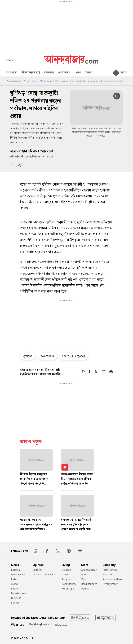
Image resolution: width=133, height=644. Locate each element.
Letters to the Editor (45, 574)
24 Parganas (46, 81)
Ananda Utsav (89, 570)
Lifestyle (66, 570)
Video (84, 579)
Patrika (85, 589)
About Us (108, 574)
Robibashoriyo (89, 584)
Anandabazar (13, 81)
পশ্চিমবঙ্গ (65, 73)
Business (16, 598)
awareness (47, 356)
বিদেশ (88, 73)
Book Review (69, 584)
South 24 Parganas (74, 356)
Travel (65, 574)
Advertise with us (112, 579)
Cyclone (28, 356)
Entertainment (19, 593)
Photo (85, 574)
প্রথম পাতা (11, 73)
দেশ (78, 73)
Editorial (37, 570)
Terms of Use (110, 570)
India (14, 579)
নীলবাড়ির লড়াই (31, 73)
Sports (15, 589)
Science (15, 603)
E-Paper (10, 60)
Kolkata (15, 570)
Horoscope (68, 589)
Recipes (66, 579)
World (14, 584)
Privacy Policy (110, 584)
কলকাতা (49, 73)
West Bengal (30, 81)
